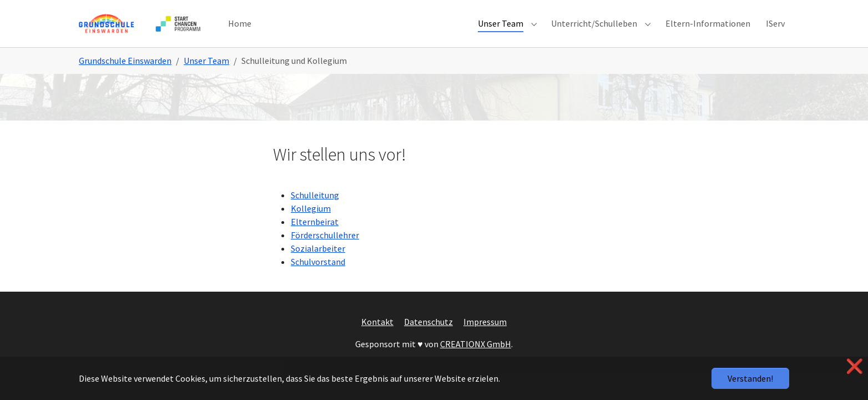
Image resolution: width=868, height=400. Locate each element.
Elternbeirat (315, 236)
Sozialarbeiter (318, 262)
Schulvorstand (318, 276)
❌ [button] (855, 366)
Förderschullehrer (325, 249)
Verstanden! (750, 378)
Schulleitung (315, 209)
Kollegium (311, 222)
